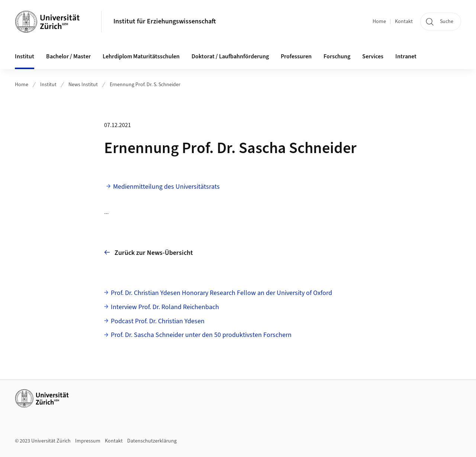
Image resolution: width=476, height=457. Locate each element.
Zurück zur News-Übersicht (149, 252)
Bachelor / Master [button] (68, 56)
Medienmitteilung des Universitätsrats (166, 187)
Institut (48, 85)
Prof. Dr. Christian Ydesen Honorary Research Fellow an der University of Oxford (221, 293)
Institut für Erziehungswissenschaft (165, 21)
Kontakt (404, 22)
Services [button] (373, 56)
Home (379, 22)
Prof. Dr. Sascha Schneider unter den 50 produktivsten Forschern (201, 335)
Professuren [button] (296, 56)
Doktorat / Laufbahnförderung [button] (230, 56)
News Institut (83, 85)
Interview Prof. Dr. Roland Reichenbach (165, 307)
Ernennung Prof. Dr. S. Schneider (145, 85)
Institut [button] (25, 56)
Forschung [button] (337, 56)
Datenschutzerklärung (152, 441)
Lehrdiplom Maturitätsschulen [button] (141, 56)
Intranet (406, 56)
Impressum (88, 441)
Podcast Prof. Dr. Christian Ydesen (158, 321)
